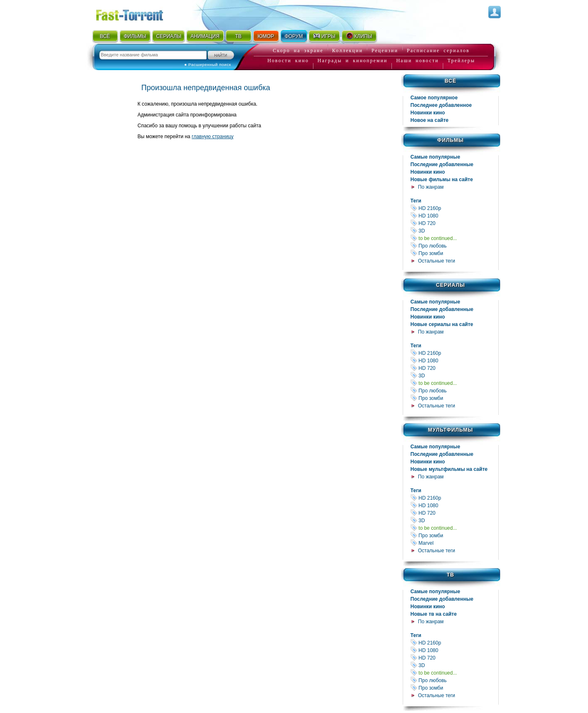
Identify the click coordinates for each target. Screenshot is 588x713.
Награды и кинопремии (353, 61)
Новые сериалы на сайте (442, 324)
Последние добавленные (442, 164)
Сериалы (450, 285)
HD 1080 (454, 216)
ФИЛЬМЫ (135, 36)
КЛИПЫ (359, 36)
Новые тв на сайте (434, 614)
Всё (451, 81)
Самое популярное (434, 98)
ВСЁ (105, 36)
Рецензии (385, 51)
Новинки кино (428, 113)
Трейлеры (461, 61)
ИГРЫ (324, 36)
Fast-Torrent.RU (138, 14)
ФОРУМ (294, 36)
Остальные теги (437, 261)
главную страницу (212, 137)
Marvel (454, 543)
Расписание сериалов (438, 51)
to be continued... (454, 238)
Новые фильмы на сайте (442, 180)
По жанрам (431, 187)
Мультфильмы (450, 430)
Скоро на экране (298, 51)
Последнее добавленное (441, 105)
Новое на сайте (430, 120)
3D (454, 231)
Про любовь (454, 246)
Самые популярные (435, 157)
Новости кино (288, 61)
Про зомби (454, 253)
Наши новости (417, 61)
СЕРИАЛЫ (169, 36)
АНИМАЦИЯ (205, 36)
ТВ (238, 36)
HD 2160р (454, 208)
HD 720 (454, 223)
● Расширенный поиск (208, 64)
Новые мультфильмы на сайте (449, 469)
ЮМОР (266, 36)
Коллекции (348, 51)
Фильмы (450, 140)
